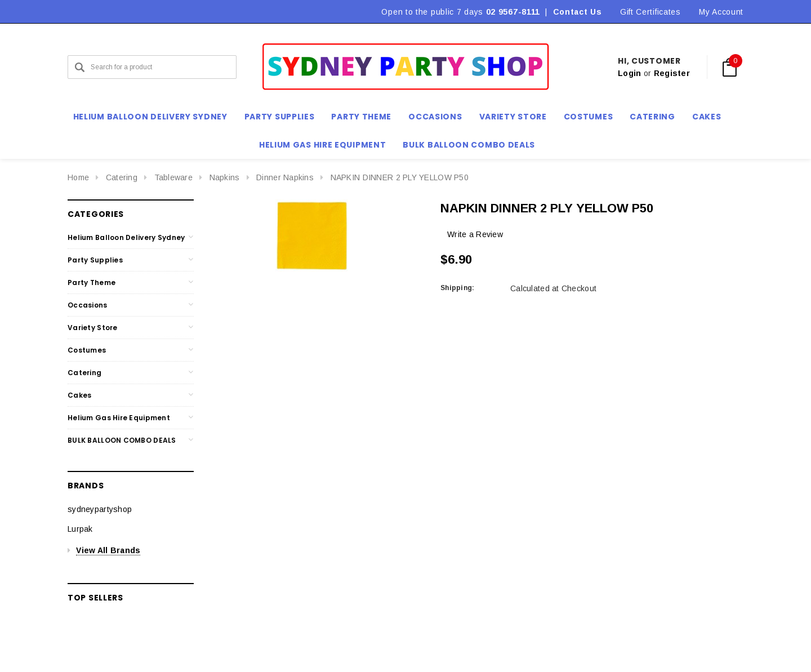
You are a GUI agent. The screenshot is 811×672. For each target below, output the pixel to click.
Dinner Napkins (285, 177)
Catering (122, 177)
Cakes (79, 395)
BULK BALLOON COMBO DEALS (122, 440)
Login (629, 73)
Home (78, 177)
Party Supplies (95, 260)
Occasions (88, 305)
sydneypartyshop (100, 509)
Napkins (225, 177)
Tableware (174, 177)
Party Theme (92, 282)
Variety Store (93, 328)
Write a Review (475, 234)
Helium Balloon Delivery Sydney (126, 237)
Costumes (87, 350)
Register (672, 73)
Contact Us (578, 12)
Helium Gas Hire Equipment (119, 418)
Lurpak (80, 529)
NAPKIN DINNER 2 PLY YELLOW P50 (400, 177)
